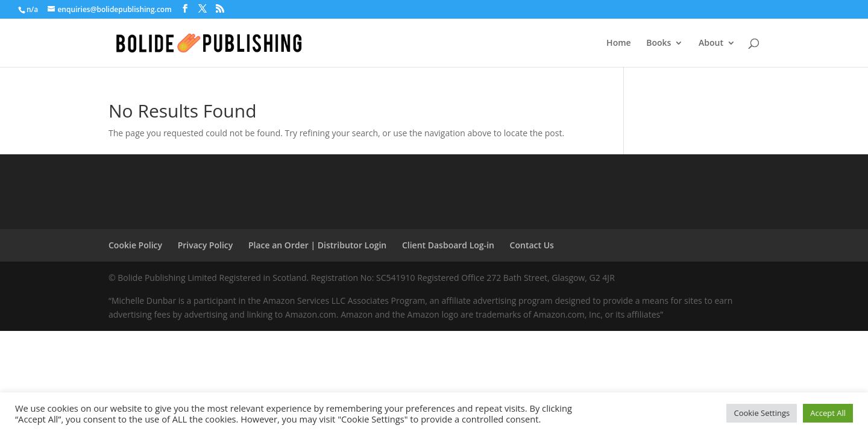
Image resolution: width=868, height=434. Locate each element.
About (711, 43)
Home (619, 43)
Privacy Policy (206, 245)
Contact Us (532, 245)
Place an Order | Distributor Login (317, 245)
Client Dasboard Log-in (448, 245)
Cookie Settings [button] (762, 413)
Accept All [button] (828, 413)
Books (659, 43)
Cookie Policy (135, 245)
